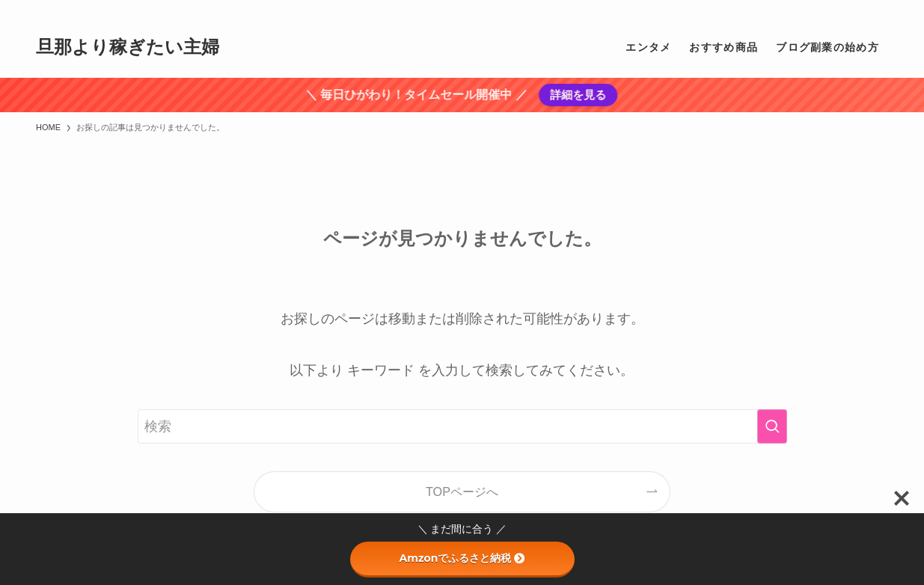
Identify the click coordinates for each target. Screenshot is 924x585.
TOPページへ (462, 491)
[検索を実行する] (772, 426)
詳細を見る (576, 95)
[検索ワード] (462, 426)
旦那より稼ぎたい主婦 (128, 47)
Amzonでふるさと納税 (462, 558)
